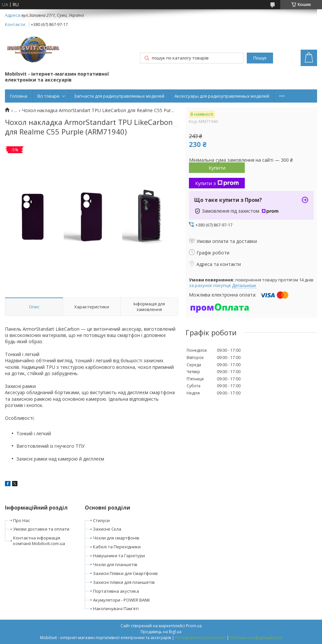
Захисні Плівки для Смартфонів (125, 573)
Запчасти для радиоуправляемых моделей (119, 96)
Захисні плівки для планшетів (124, 582)
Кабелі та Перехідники (117, 547)
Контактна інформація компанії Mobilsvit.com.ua (39, 541)
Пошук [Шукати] (260, 58)
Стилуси (101, 520)
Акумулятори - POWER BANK (122, 600)
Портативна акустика (116, 591)
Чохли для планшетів (115, 564)
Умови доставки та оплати (41, 529)
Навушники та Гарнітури (119, 556)
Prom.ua (194, 626)
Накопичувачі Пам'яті (116, 608)
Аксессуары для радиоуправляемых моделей (222, 96)
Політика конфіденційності (256, 638)
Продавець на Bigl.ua (161, 632)
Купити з (217, 183)
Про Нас (22, 520)
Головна (19, 96)
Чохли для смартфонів (116, 538)
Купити (217, 168)
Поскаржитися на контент (200, 638)
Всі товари (48, 96)
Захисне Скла (107, 529)
